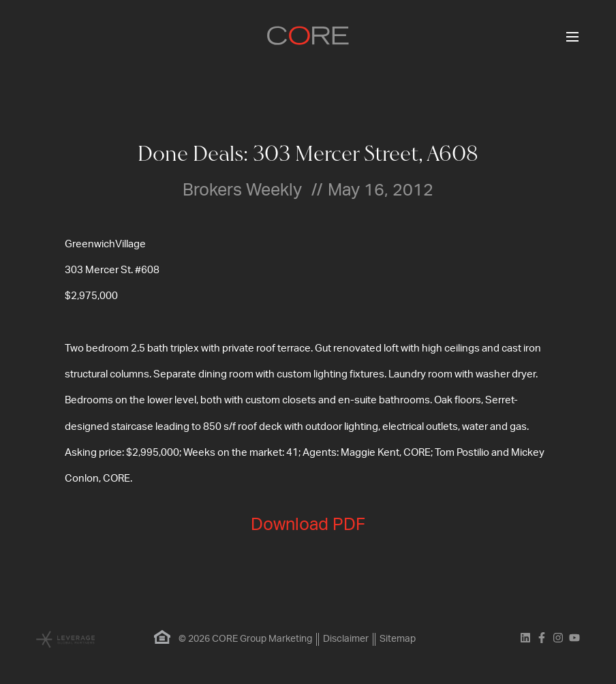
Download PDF (308, 525)
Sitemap (398, 639)
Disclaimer (346, 639)
